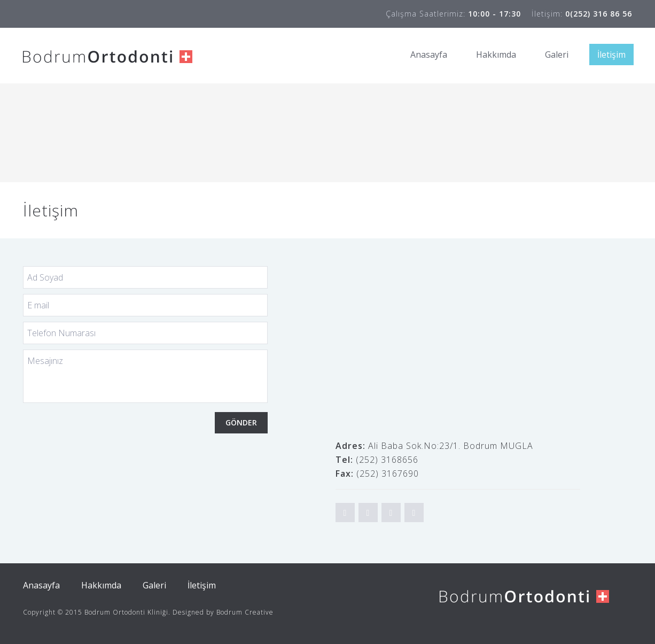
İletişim (611, 55)
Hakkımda (496, 55)
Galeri (557, 55)
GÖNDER (241, 422)
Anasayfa (429, 55)
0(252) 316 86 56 (599, 14)
